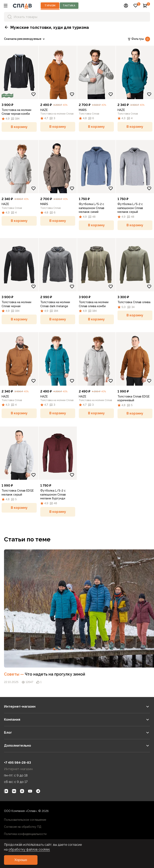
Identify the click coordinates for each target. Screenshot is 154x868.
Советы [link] (14, 674)
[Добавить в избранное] (33, 94)
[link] (25, 39)
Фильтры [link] (139, 39)
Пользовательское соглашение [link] (25, 820)
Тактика (69, 6)
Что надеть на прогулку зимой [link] (55, 674)
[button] (6, 6)
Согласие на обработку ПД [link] (23, 827)
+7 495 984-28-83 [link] (17, 763)
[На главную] (22, 6)
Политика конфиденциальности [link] (25, 834)
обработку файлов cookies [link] (29, 849)
